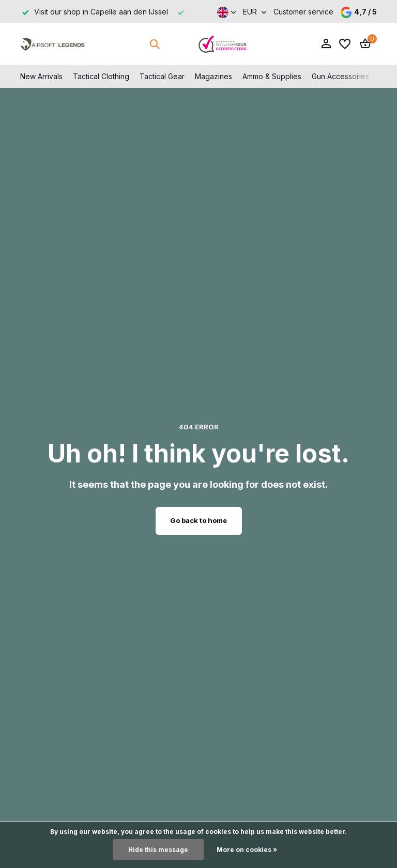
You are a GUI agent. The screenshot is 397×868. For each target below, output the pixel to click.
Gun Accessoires (340, 76)
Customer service (303, 12)
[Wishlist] (345, 44)
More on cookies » (247, 850)
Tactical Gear (162, 76)
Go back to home (198, 520)
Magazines (213, 76)
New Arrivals (41, 76)
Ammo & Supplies (272, 76)
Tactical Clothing (101, 76)
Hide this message (158, 850)
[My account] (326, 44)
